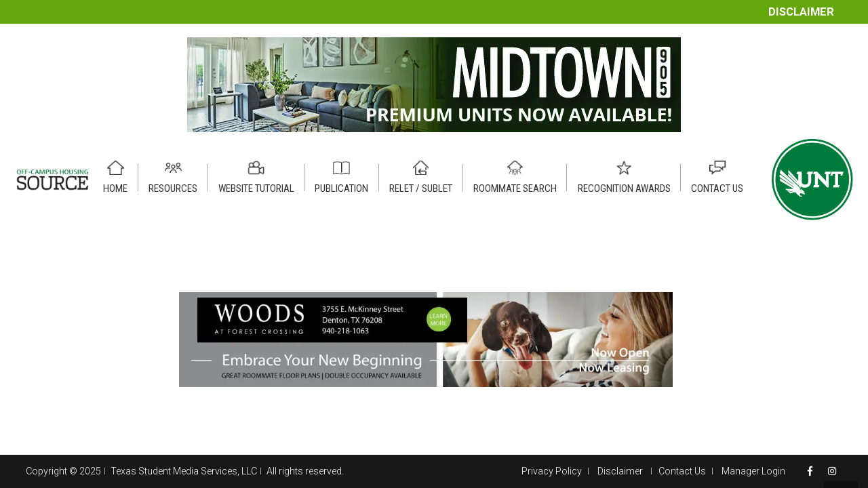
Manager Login (753, 471)
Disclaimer (801, 12)
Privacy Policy (552, 471)
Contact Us (682, 471)
